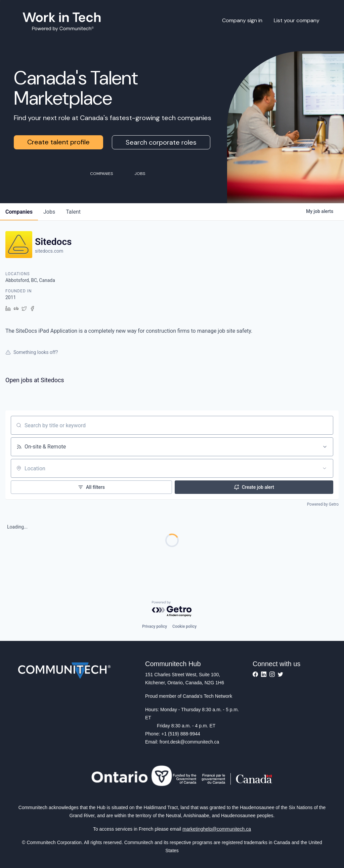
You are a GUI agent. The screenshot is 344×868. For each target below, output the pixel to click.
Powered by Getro (323, 504)
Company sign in (242, 20)
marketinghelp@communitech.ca (217, 829)
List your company (297, 20)
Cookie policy (184, 626)
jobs (49, 212)
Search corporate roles (161, 142)
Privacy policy (155, 626)
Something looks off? (32, 352)
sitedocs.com (49, 251)
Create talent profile (58, 142)
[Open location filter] (325, 468)
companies (19, 212)
